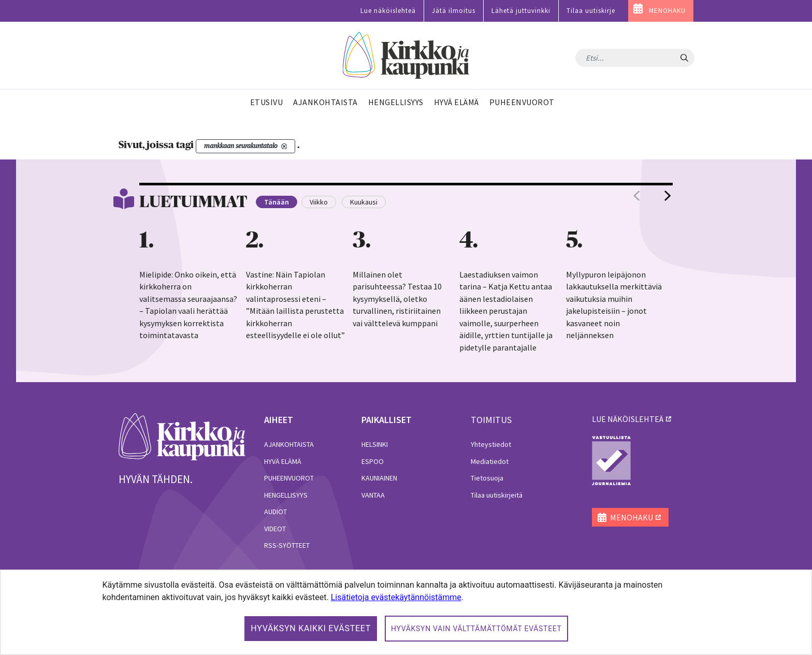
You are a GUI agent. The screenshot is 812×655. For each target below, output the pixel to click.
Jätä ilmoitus (454, 11)
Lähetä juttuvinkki (521, 11)
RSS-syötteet (287, 545)
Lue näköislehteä (388, 11)
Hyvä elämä (283, 461)
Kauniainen (379, 478)
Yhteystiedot (491, 444)
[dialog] (406, 612)
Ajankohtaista (289, 444)
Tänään (277, 202)
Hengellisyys (286, 495)
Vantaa (373, 495)
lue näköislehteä (628, 419)
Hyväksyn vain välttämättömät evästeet (476, 629)
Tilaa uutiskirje (591, 11)
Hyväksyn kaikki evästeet (311, 628)
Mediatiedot (490, 461)
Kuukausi (364, 202)
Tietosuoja (487, 478)
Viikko (319, 202)
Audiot (275, 512)
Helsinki (375, 444)
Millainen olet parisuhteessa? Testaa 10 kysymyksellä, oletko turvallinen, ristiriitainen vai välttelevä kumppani (397, 299)
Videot (275, 529)
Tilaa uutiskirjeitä (497, 495)
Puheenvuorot (289, 478)
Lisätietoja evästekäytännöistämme (396, 597)
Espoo (373, 461)
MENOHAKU (667, 11)
